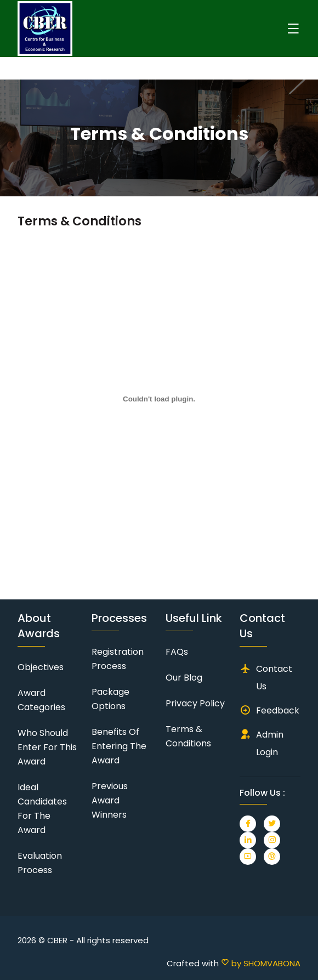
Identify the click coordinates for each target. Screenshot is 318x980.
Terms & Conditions (188, 736)
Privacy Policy (195, 703)
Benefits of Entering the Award (119, 746)
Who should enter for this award (47, 747)
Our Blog (184, 678)
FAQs (177, 652)
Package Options (110, 699)
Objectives (41, 667)
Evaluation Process (40, 863)
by (261, 963)
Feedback (278, 710)
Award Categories (41, 700)
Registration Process (118, 659)
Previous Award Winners (110, 800)
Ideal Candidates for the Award (42, 809)
